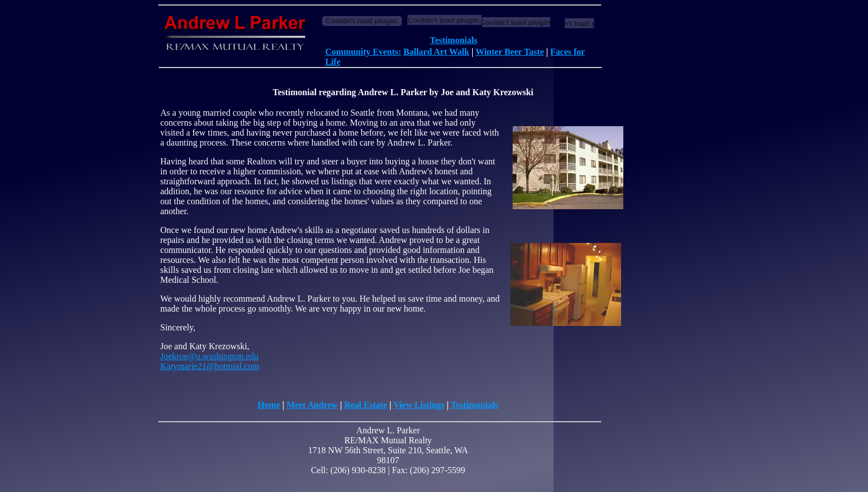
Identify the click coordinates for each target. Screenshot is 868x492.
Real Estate (366, 405)
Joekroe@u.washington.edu (210, 356)
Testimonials (454, 40)
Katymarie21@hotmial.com (210, 366)
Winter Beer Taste (510, 52)
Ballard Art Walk (436, 52)
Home (269, 405)
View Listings (419, 405)
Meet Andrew (312, 405)
